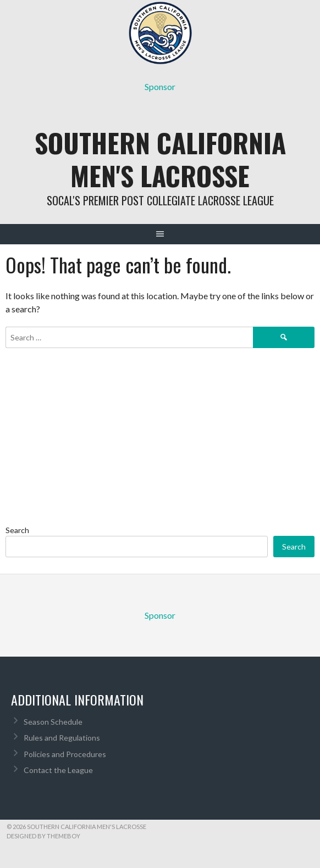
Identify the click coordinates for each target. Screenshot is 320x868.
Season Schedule (53, 722)
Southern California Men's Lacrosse (160, 159)
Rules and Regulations (62, 738)
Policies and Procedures (65, 754)
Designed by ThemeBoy (43, 836)
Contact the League (58, 770)
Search (17, 530)
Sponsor (160, 86)
